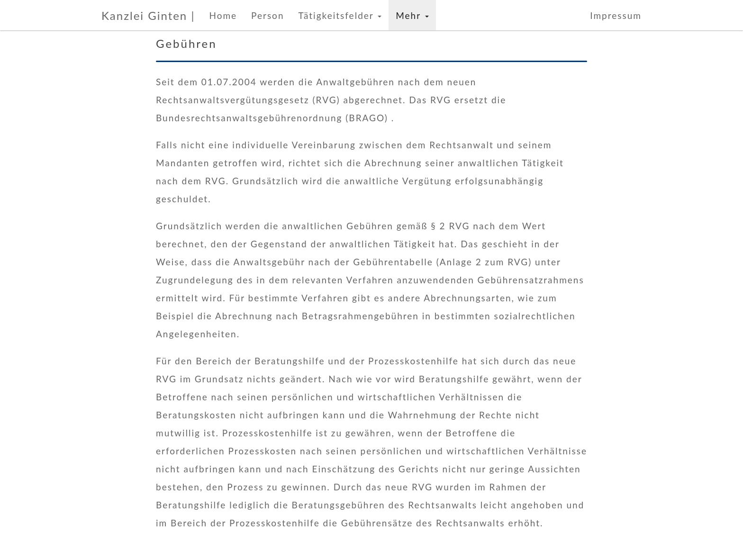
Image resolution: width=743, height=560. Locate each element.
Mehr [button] (412, 15)
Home (223, 15)
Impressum (616, 15)
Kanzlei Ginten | (148, 15)
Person (267, 15)
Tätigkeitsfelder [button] (340, 15)
